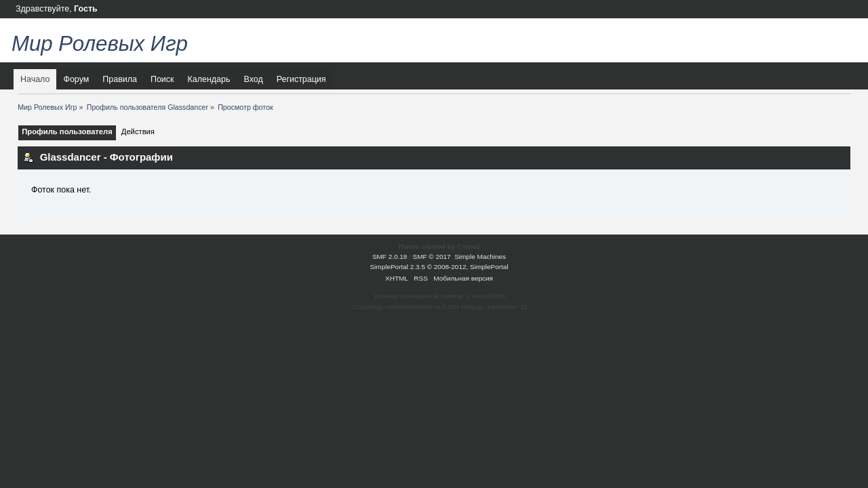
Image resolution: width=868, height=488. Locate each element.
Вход (253, 79)
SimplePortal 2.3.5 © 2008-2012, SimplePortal (439, 267)
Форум (76, 79)
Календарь (209, 79)
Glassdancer (71, 157)
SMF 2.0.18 (390, 257)
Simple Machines (480, 257)
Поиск (162, 79)
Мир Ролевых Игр (100, 44)
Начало (35, 79)
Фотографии (141, 157)
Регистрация (301, 79)
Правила (120, 79)
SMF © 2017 (432, 257)
